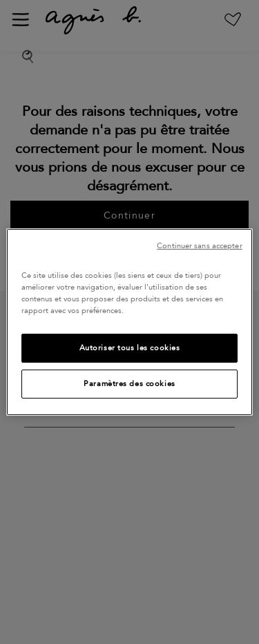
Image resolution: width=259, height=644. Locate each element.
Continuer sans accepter (199, 246)
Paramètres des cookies (129, 384)
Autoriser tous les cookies (130, 348)
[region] (129, 322)
